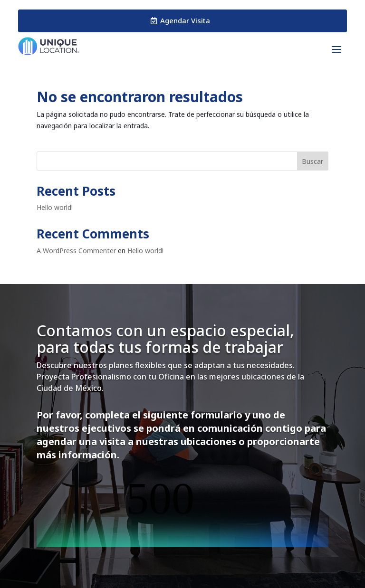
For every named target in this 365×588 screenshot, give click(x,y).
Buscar (312, 161)
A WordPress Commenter (76, 251)
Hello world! (55, 207)
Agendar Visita (185, 20)
